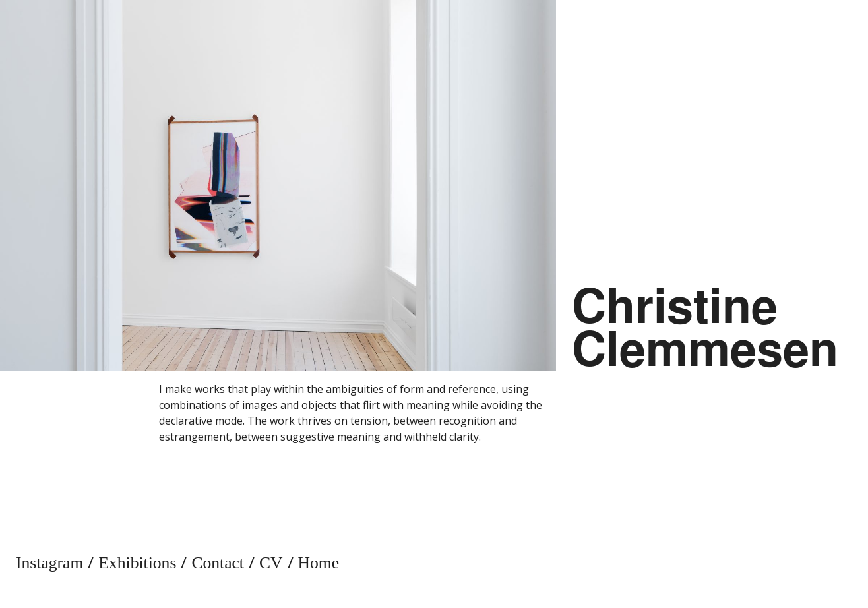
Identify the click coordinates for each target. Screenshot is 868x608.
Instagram (49, 563)
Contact (218, 563)
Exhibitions (137, 563)
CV (271, 563)
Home (319, 563)
